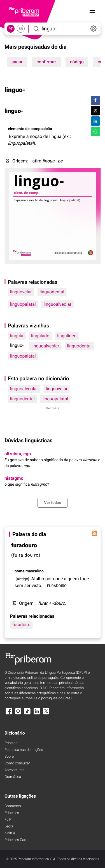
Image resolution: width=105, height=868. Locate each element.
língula (17, 336)
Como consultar (17, 763)
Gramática (13, 777)
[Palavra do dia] (94, 533)
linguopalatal (23, 304)
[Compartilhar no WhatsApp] (95, 131)
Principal (11, 743)
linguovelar (21, 292)
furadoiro (21, 625)
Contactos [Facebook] (13, 806)
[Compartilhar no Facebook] (95, 101)
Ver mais (53, 408)
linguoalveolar (58, 304)
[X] (46, 714)
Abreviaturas (14, 770)
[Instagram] (18, 714)
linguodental (52, 292)
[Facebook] (9, 714)
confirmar (46, 62)
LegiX (9, 826)
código (77, 62)
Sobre (9, 757)
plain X (10, 833)
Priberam (12, 813)
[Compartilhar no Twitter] (95, 111)
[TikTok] (27, 714)
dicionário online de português (35, 678)
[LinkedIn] (37, 714)
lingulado (40, 336)
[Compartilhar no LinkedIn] (95, 121)
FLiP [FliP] (8, 820)
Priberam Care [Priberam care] (16, 840)
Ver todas (52, 503)
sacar (17, 62)
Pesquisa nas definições (24, 750)
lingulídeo (67, 336)
